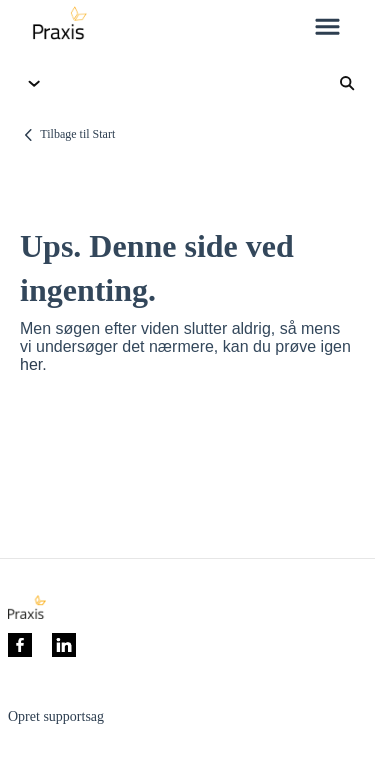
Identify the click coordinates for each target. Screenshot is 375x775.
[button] (327, 28)
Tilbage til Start (77, 134)
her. (33, 364)
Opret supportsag (56, 716)
